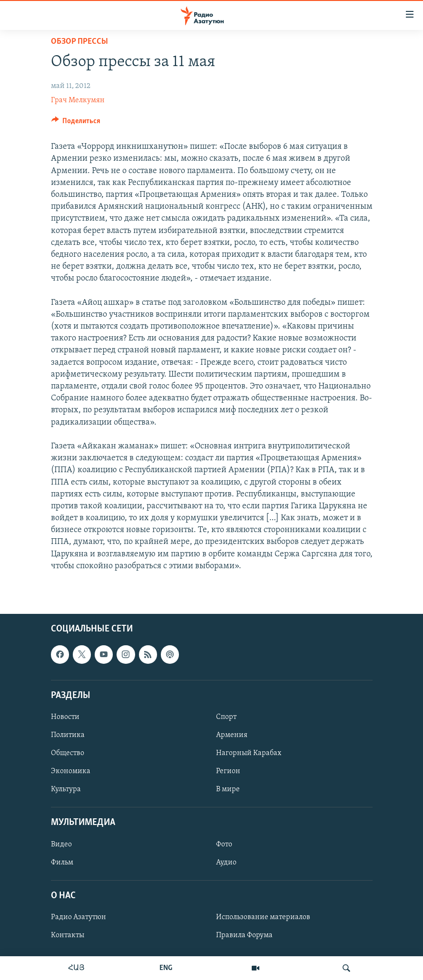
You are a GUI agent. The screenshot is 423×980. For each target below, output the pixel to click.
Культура (66, 789)
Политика (68, 735)
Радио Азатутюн (79, 917)
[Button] (76, 123)
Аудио (226, 863)
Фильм (62, 863)
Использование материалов (263, 917)
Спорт (226, 717)
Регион (228, 771)
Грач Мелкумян (78, 100)
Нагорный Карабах (249, 753)
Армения (232, 735)
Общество (68, 753)
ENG (166, 968)
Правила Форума (244, 935)
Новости (65, 717)
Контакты (68, 935)
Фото (224, 844)
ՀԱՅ (76, 968)
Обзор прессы (79, 42)
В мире (228, 789)
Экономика (71, 771)
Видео (61, 844)
